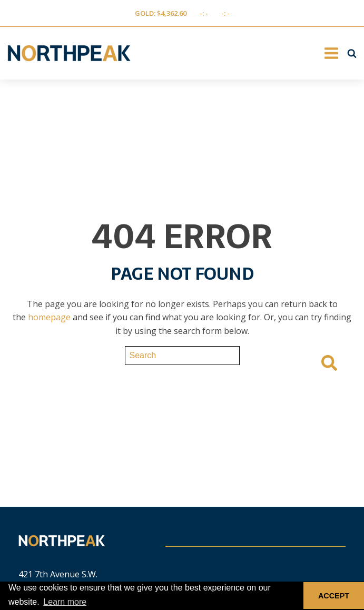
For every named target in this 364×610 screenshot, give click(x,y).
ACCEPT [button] (334, 596)
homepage (49, 317)
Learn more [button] (65, 602)
